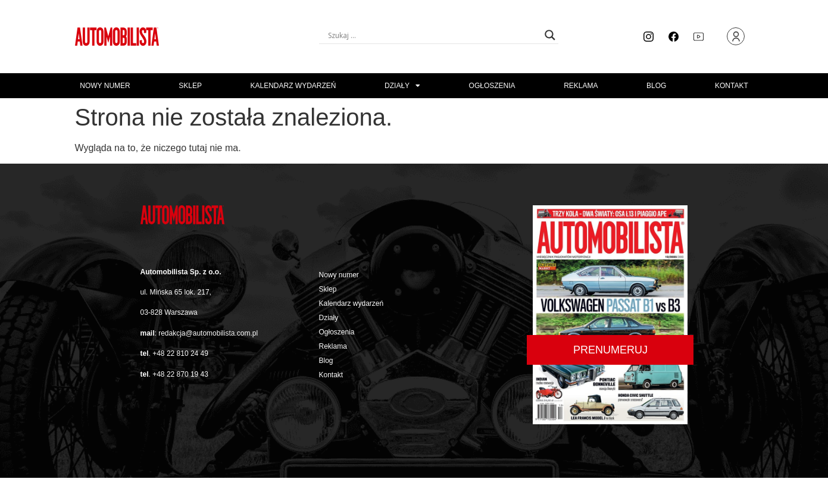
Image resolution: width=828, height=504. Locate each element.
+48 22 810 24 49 (180, 353)
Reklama (581, 86)
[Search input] (433, 35)
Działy (402, 86)
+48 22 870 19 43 (180, 374)
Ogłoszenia (492, 86)
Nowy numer (105, 86)
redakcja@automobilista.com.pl (208, 333)
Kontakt (732, 86)
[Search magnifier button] (550, 35)
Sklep (190, 86)
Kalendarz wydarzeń (293, 86)
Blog (656, 86)
